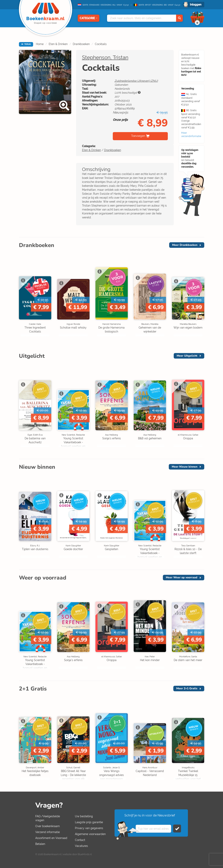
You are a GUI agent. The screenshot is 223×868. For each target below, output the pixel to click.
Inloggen (196, 5)
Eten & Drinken (58, 44)
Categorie (89, 18)
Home (40, 44)
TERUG (26, 44)
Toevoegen (138, 136)
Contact (80, 840)
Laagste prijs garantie (89, 822)
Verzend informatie (48, 832)
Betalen (40, 844)
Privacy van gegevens (89, 828)
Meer (185, 245)
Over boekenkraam (48, 826)
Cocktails (101, 44)
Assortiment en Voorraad (51, 838)
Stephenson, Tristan (105, 57)
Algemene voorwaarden (90, 834)
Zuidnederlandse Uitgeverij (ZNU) (136, 81)
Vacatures (81, 846)
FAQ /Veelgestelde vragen (48, 818)
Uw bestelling (84, 816)
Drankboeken (81, 44)
